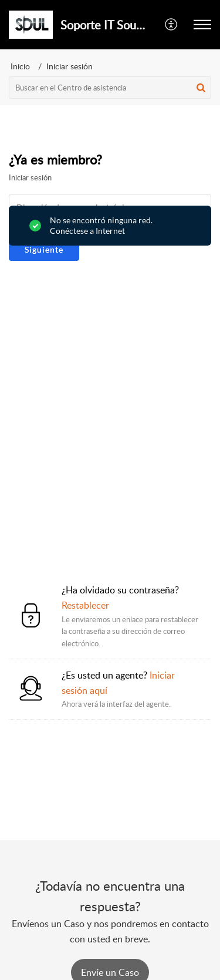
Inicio (20, 66)
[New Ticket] (110, 972)
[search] (110, 88)
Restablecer (85, 605)
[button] (172, 25)
